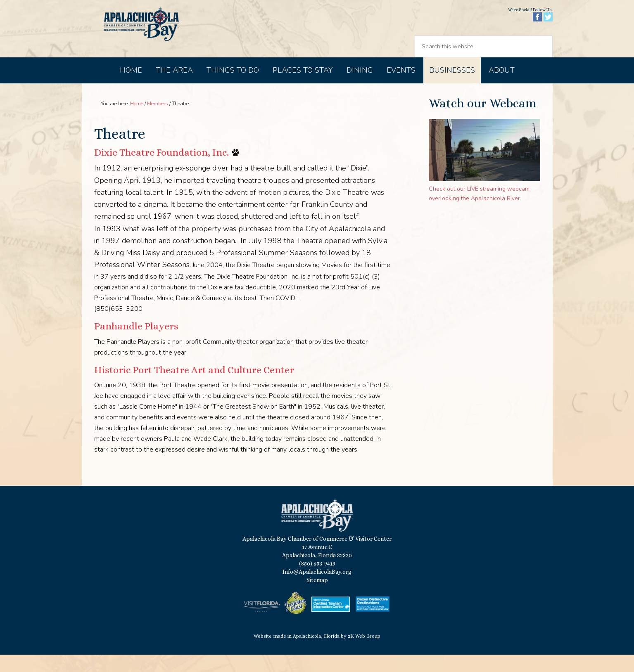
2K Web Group (364, 653)
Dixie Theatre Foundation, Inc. (161, 170)
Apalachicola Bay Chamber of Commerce (153, 37)
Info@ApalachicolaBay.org (317, 589)
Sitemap (317, 597)
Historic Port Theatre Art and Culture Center (194, 387)
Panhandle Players (136, 343)
